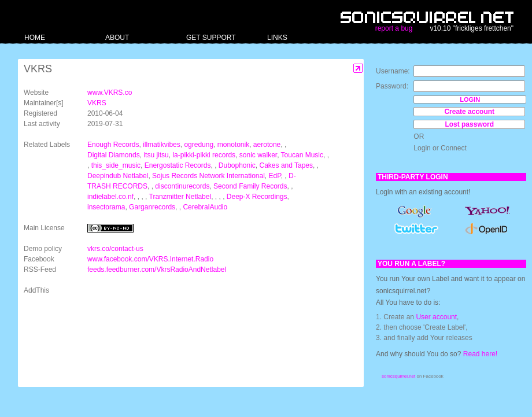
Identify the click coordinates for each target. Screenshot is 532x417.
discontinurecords (182, 186)
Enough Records (113, 145)
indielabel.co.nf (110, 197)
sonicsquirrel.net (398, 376)
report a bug (394, 28)
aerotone (267, 145)
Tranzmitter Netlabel (180, 197)
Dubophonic (237, 165)
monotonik (233, 145)
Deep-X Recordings (257, 197)
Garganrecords (152, 207)
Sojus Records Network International (208, 176)
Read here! (480, 354)
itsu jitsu (156, 155)
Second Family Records (250, 186)
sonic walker (258, 155)
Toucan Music (302, 155)
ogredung (199, 145)
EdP (275, 176)
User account (436, 317)
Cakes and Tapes (287, 165)
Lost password (469, 124)
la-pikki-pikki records (204, 155)
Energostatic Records (178, 165)
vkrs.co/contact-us (115, 249)
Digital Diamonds (114, 155)
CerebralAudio (205, 207)
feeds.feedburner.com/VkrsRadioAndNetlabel (157, 270)
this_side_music (116, 165)
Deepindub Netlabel (118, 176)
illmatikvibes (162, 145)
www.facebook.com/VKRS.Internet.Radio (150, 259)
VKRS (97, 103)
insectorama (106, 207)
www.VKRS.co (110, 93)
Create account (469, 112)
